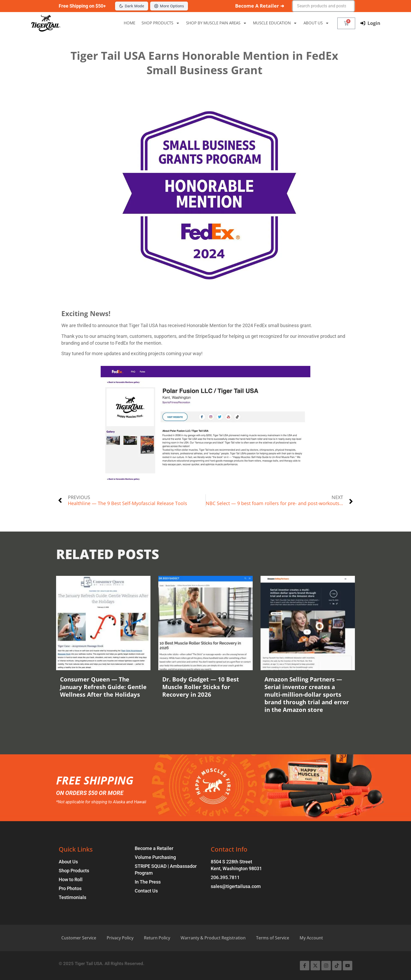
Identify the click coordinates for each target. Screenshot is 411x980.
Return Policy (157, 938)
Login (374, 23)
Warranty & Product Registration (213, 938)
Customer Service (79, 938)
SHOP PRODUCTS (161, 23)
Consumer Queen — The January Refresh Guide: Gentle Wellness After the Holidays (103, 687)
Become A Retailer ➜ (260, 6)
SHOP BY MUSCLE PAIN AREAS (217, 23)
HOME (129, 23)
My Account (311, 938)
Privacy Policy (120, 938)
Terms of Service (273, 938)
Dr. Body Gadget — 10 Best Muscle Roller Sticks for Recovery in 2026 (201, 687)
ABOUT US (316, 23)
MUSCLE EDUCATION (275, 23)
